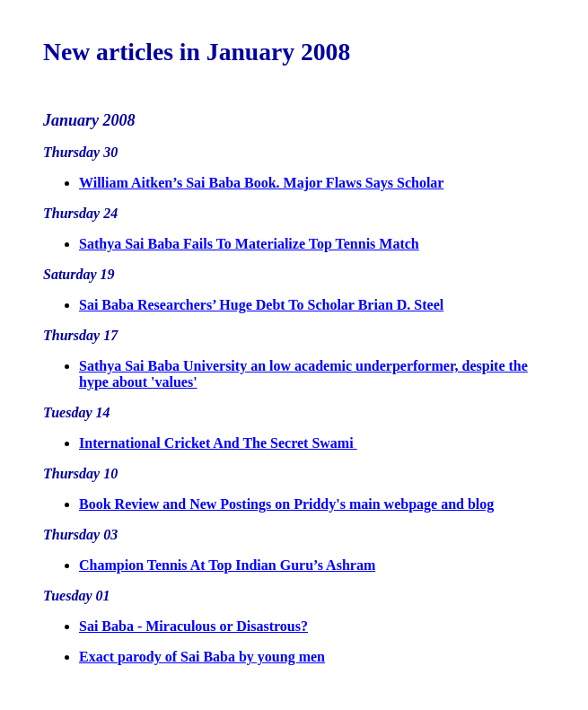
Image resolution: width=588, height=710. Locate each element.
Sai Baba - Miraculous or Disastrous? (193, 626)
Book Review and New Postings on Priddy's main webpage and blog (286, 504)
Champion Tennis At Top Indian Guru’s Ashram (227, 565)
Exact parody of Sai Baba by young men (202, 657)
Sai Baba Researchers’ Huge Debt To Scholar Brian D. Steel (261, 305)
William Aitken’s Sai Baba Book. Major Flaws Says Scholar (261, 183)
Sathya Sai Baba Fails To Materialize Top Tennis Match (249, 244)
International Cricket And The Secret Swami (218, 443)
